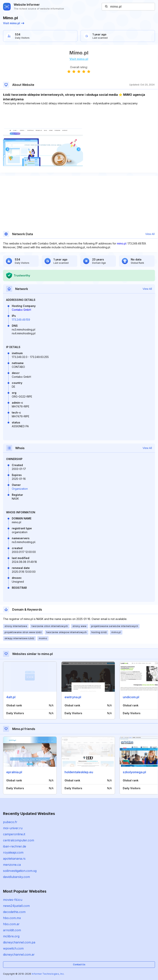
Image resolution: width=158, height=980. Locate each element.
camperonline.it (14, 834)
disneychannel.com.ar (19, 954)
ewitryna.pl (73, 697)
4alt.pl (11, 697)
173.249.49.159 (21, 320)
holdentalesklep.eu (79, 772)
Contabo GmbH (21, 310)
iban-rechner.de (15, 846)
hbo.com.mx (12, 918)
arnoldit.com (12, 930)
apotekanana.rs (14, 859)
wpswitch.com (13, 948)
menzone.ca (12, 865)
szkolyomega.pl (134, 772)
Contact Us (79, 964)
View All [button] (150, 234)
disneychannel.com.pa (19, 942)
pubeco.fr (10, 822)
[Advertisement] (79, 117)
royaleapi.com (13, 852)
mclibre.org (11, 936)
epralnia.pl (14, 772)
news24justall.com (16, 906)
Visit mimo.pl (14, 23)
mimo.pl (122, 243)
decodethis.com (14, 912)
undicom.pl (131, 697)
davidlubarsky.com (16, 877)
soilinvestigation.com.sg (20, 871)
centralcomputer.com (19, 840)
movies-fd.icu (13, 900)
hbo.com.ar (11, 924)
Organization (20, 489)
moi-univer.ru (13, 828)
